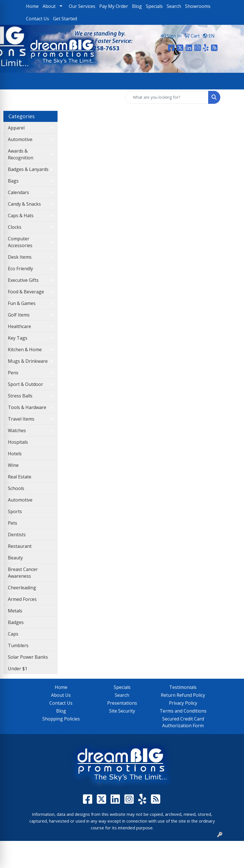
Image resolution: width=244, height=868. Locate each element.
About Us (61, 695)
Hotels (15, 454)
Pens (13, 373)
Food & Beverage (26, 292)
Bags (13, 181)
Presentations (122, 703)
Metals (15, 611)
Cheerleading (22, 588)
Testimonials (183, 687)
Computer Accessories (20, 242)
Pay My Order (114, 6)
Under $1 (18, 669)
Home (32, 6)
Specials (154, 6)
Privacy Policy (183, 703)
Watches (17, 430)
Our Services (82, 6)
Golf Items (19, 315)
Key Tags (18, 338)
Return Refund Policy (183, 695)
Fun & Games (22, 303)
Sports (15, 511)
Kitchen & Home (25, 350)
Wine (13, 465)
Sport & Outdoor (26, 384)
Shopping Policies (61, 719)
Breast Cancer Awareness (23, 573)
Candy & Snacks (24, 204)
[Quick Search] (167, 97)
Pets (13, 523)
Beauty (15, 558)
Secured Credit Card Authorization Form (183, 722)
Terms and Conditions (183, 711)
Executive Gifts (23, 280)
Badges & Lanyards (28, 169)
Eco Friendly (20, 269)
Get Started (65, 19)
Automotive (20, 139)
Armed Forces (22, 599)
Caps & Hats (21, 216)
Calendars (18, 192)
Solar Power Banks (28, 657)
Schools (16, 488)
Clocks (15, 227)
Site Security (122, 711)
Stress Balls (20, 396)
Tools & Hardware (27, 407)
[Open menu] (233, 81)
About (49, 6)
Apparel (16, 128)
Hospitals (18, 442)
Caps (13, 634)
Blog (137, 6)
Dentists (17, 535)
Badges (16, 622)
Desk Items (20, 257)
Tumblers (18, 645)
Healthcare (19, 326)
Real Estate (20, 477)
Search (174, 6)
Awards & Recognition (21, 154)
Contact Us (38, 19)
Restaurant (20, 546)
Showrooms (198, 6)
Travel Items (21, 419)
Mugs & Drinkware (28, 361)
